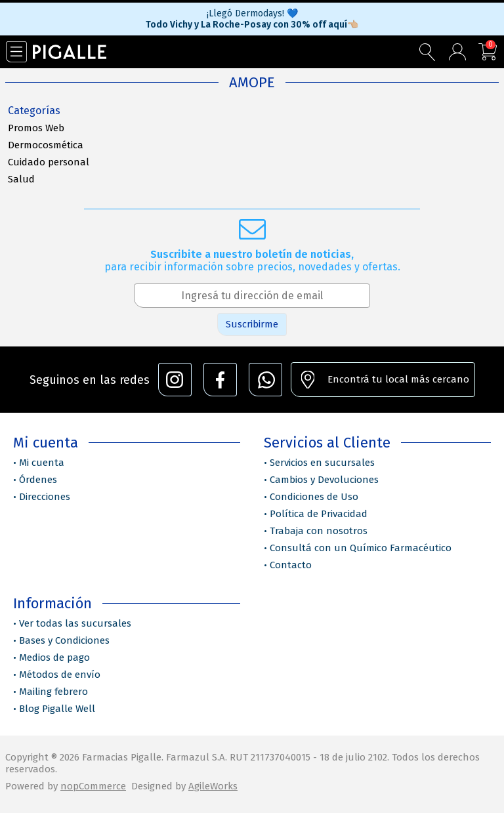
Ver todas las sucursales (75, 623)
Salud (21, 179)
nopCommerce (93, 786)
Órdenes (38, 480)
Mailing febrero (53, 692)
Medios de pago (54, 657)
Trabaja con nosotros (319, 531)
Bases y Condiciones (64, 640)
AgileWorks (213, 786)
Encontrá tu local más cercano (398, 379)
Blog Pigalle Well (57, 709)
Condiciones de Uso (314, 497)
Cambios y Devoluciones (324, 480)
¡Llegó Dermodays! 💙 (252, 13)
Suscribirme (252, 324)
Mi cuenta (42, 463)
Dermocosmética (46, 145)
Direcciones (45, 497)
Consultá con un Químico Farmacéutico (361, 548)
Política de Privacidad (319, 514)
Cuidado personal (49, 162)
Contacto (291, 565)
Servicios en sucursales (322, 463)
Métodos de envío (60, 675)
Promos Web (36, 128)
